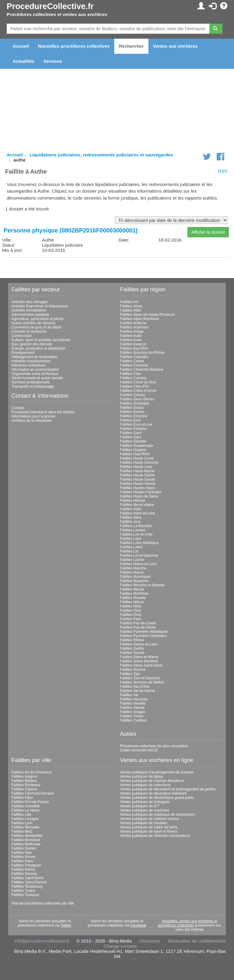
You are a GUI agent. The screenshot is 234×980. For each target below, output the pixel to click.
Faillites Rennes (24, 874)
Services (53, 61)
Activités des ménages (30, 302)
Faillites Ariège (132, 331)
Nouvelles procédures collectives (74, 46)
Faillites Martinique (135, 577)
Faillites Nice (22, 853)
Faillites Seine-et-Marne (139, 657)
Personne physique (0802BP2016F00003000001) (71, 230)
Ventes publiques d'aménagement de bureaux (157, 772)
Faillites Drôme (132, 412)
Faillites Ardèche (133, 323)
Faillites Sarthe (132, 649)
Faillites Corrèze (133, 378)
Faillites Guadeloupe (136, 446)
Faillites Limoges (25, 819)
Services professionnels (31, 382)
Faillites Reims (23, 870)
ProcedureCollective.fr (50, 6)
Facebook (138, 925)
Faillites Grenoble (26, 806)
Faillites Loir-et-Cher (136, 534)
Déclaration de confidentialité (197, 941)
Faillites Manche (133, 568)
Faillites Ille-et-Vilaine (137, 505)
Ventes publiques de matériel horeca (149, 819)
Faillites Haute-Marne (137, 471)
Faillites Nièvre (132, 602)
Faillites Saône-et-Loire (139, 644)
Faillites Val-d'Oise (135, 687)
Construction (22, 336)
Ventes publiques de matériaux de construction (158, 815)
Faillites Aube (131, 336)
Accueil (21, 46)
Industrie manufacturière (31, 361)
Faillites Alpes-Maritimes (140, 319)
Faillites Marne (132, 572)
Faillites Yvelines (133, 720)
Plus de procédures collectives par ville (43, 903)
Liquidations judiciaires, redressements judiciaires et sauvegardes (101, 155)
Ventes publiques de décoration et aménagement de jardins (168, 789)
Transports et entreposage (33, 386)
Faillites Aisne (131, 306)
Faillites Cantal (132, 361)
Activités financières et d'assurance (40, 306)
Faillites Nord (131, 606)
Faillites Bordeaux (26, 785)
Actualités (24, 61)
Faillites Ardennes (134, 327)
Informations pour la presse (33, 416)
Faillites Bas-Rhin (134, 348)
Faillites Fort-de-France (30, 802)
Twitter (66, 925)
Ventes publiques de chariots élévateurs (152, 781)
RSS (223, 171)
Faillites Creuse (133, 395)
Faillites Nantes (24, 848)
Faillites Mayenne (134, 581)
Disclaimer (150, 941)
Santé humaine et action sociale (37, 378)
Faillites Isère (131, 517)
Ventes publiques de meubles (144, 823)
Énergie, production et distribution (39, 348)
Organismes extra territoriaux (35, 374)
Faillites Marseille (25, 827)
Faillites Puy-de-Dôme (138, 627)
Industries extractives (29, 365)
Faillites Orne (131, 615)
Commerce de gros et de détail (36, 327)
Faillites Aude (131, 340)
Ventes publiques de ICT (140, 806)
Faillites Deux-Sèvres (137, 399)
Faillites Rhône (132, 640)
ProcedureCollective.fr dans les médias (43, 412)
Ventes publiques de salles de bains (149, 827)
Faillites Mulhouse (26, 844)
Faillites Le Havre (26, 810)
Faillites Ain (129, 302)
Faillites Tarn (130, 674)
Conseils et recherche (29, 331)
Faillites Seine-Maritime (139, 661)
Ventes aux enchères (175, 46)
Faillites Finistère (134, 429)
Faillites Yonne (132, 716)
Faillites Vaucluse (134, 699)
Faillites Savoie (132, 653)
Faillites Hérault (133, 501)
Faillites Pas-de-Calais (138, 623)
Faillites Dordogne (135, 403)
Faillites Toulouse (25, 895)
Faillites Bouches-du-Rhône (142, 353)
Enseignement (23, 353)
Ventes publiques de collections (145, 785)
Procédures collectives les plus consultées (154, 746)
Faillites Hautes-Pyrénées (141, 492)
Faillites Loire (131, 539)
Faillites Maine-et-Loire (138, 564)
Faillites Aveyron (133, 344)
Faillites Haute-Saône (137, 475)
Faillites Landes (133, 530)
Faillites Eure (130, 420)
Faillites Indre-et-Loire (138, 513)
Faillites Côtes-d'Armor (138, 391)
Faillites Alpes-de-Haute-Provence (147, 315)
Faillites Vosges (133, 712)
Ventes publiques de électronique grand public (157, 798)
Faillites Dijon (22, 798)
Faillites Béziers (24, 781)
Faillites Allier (131, 310)
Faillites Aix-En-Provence (32, 772)
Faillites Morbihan (134, 594)
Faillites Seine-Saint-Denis (141, 665)
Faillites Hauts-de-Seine (139, 496)
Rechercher (131, 46)
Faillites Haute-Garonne (139, 463)
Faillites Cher (131, 374)
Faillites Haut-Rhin (135, 454)
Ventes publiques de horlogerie (145, 802)
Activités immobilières (29, 310)
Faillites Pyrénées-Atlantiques (144, 632)
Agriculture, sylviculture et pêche (38, 319)
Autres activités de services (33, 323)
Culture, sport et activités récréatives (41, 340)
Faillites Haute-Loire (136, 467)
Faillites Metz (22, 831)
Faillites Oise (130, 610)
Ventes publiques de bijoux (142, 777)
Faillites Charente (134, 365)
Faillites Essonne (134, 416)
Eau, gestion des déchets (32, 344)
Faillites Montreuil (26, 840)
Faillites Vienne (132, 708)
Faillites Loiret (131, 547)
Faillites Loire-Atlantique (139, 543)
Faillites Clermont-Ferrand (32, 793)
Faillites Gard (131, 433)
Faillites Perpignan (26, 865)
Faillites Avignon (25, 777)
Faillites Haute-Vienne (138, 484)
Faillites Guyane (133, 450)
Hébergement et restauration (35, 357)
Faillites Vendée (133, 703)
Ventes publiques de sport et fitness (149, 831)
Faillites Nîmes (23, 857)
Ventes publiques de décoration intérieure (153, 793)
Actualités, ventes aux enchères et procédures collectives (187, 923)
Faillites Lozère (132, 560)
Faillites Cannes (24, 789)
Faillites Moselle (133, 598)
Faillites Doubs (132, 408)
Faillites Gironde (133, 441)
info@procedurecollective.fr (42, 941)
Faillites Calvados (134, 357)
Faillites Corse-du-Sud (138, 382)
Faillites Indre (131, 509)
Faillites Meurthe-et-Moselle (142, 585)
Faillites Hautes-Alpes (138, 488)
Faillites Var (129, 695)
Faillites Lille (21, 815)
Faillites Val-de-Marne (138, 691)
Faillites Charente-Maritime (142, 370)
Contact (18, 408)
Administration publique (30, 315)
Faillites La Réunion (136, 526)
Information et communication (35, 370)
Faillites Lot (129, 551)
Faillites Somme (133, 670)
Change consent (120, 946)
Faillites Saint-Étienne (29, 882)
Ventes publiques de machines (145, 810)
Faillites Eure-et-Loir (136, 424)
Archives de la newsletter (32, 421)
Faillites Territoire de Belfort (142, 682)
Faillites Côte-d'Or (135, 386)
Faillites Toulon (23, 891)
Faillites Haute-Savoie (138, 479)
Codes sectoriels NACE (139, 750)
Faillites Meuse (132, 589)
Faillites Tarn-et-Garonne (140, 678)
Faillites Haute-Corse (137, 458)
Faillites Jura (130, 522)
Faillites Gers (131, 437)
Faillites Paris (131, 619)
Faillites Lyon (22, 823)
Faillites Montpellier (27, 836)
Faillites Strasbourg (27, 886)
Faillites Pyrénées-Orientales (143, 636)
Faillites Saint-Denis (28, 878)
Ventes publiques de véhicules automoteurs (155, 836)
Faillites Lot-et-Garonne (139, 556)
